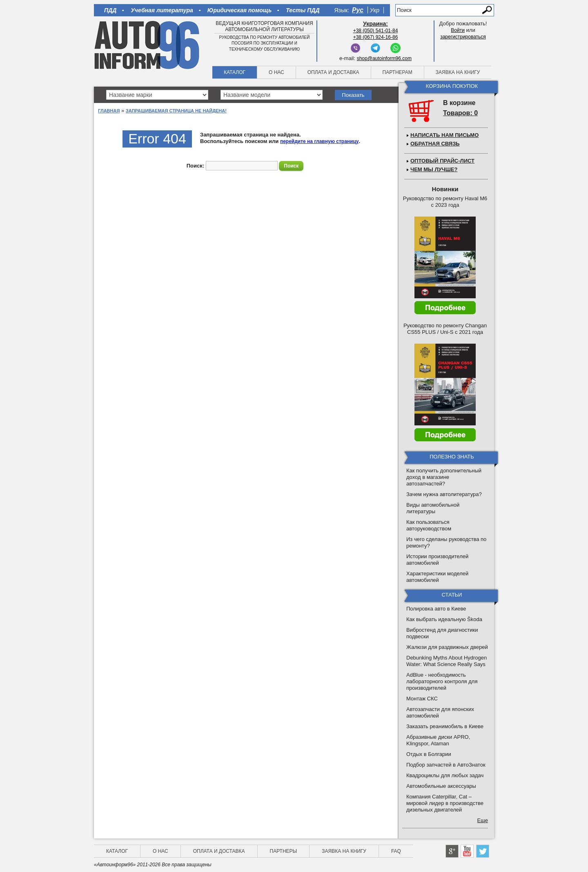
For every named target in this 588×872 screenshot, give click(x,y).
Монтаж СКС (422, 699)
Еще (483, 820)
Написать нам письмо (444, 135)
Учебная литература (162, 10)
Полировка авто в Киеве (436, 609)
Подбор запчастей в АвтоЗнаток (446, 765)
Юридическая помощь (239, 10)
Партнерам (398, 72)
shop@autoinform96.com (384, 58)
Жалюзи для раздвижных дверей (447, 647)
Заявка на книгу (458, 72)
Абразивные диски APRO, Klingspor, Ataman (438, 740)
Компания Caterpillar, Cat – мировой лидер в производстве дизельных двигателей (445, 803)
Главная (109, 111)
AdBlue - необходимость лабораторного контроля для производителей (442, 681)
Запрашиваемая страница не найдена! (176, 111)
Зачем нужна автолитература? (444, 494)
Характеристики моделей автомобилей (437, 577)
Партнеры (284, 851)
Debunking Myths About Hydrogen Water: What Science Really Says (447, 661)
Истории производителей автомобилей (437, 560)
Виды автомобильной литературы (433, 508)
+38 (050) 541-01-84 (376, 31)
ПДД (110, 10)
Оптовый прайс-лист (442, 161)
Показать (353, 95)
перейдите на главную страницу (320, 141)
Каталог (235, 72)
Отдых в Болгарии (429, 754)
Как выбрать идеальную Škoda (444, 619)
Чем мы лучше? (434, 169)
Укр (375, 10)
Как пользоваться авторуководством (429, 525)
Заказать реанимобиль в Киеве (445, 726)
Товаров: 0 (460, 113)
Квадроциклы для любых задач (445, 775)
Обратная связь (435, 144)
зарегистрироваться (463, 37)
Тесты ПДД (303, 10)
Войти (458, 30)
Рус (358, 10)
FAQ (396, 851)
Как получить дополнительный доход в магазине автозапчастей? (444, 477)
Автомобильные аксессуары (441, 786)
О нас (276, 72)
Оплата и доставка (333, 72)
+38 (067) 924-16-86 (376, 37)
